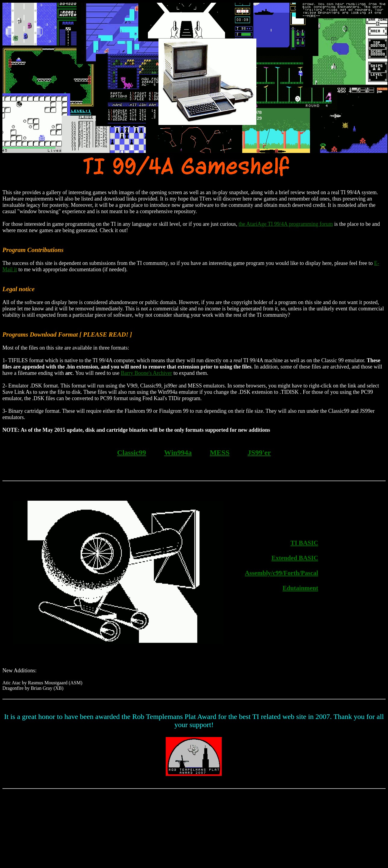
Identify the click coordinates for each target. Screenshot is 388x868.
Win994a (178, 453)
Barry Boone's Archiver (146, 373)
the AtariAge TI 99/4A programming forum (286, 224)
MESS (219, 453)
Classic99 (132, 453)
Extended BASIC (295, 558)
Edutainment (300, 588)
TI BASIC (304, 543)
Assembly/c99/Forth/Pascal (282, 573)
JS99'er (259, 453)
